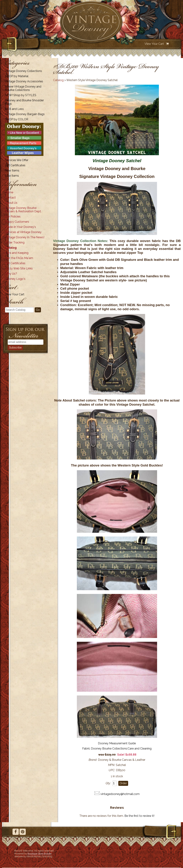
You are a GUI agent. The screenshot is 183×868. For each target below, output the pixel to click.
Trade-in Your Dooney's (20, 227)
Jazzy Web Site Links (19, 268)
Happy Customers (17, 222)
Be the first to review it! (139, 816)
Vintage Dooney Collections (24, 71)
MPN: (112, 765)
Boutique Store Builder (40, 854)
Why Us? (11, 274)
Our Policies (13, 217)
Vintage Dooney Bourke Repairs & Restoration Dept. (23, 210)
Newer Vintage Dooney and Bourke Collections (23, 88)
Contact (10, 198)
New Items (12, 171)
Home (9, 192)
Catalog (11, 248)
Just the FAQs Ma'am (19, 258)
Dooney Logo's (15, 279)
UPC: (112, 770)
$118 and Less (14, 109)
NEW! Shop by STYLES (21, 95)
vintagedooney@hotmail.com (120, 794)
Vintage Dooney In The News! (25, 237)
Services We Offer (17, 160)
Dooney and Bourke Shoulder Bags (24, 102)
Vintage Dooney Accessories (24, 81)
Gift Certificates (15, 165)
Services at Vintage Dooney (23, 232)
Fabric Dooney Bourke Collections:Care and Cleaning (117, 749)
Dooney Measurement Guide (117, 743)
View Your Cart (154, 44)
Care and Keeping (17, 253)
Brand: (93, 760)
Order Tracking (15, 242)
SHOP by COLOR (17, 119)
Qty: (108, 783)
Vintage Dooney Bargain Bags (25, 114)
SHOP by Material (17, 76)
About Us (11, 203)
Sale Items (12, 176)
